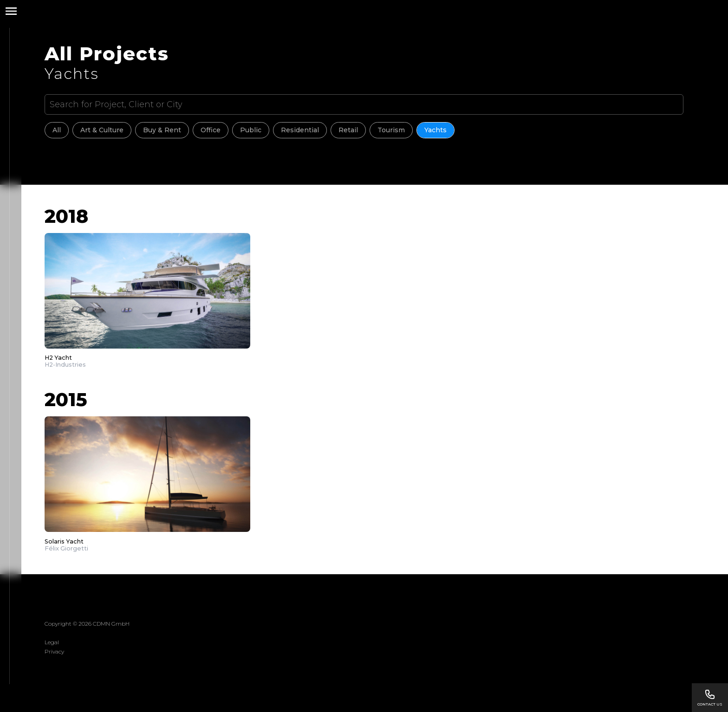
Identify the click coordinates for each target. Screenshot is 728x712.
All (57, 130)
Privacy (54, 651)
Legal (52, 642)
